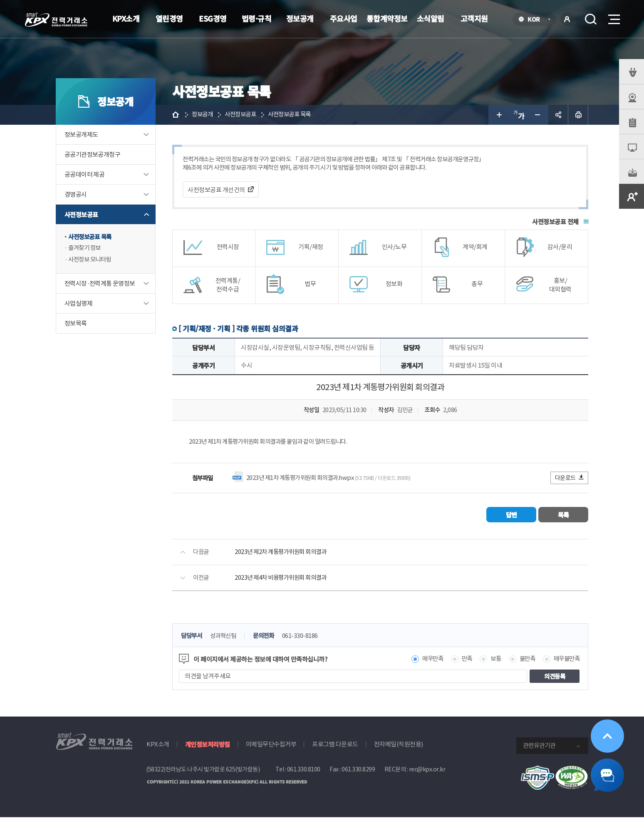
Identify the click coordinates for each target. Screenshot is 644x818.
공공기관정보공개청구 (92, 154)
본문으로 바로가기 (0, 0)
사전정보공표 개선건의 (216, 190)
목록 (563, 515)
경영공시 (76, 194)
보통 (492, 660)
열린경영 (169, 18)
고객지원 (474, 18)
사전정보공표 (81, 214)
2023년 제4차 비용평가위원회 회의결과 (283, 579)
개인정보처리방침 (208, 745)
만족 (462, 660)
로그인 (567, 19)
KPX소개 (126, 18)
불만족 (525, 660)
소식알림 (431, 18)
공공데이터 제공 (84, 174)
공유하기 (558, 115)
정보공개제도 (81, 135)
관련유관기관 (539, 747)
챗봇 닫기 (607, 775)
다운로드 (570, 478)
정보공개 (300, 18)
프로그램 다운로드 (335, 745)
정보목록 (76, 324)
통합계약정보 (387, 18)
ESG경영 (213, 18)
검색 (591, 19)
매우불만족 (566, 660)
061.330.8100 (304, 771)
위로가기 (607, 736)
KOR (536, 20)
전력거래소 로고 (56, 20)
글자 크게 (498, 115)
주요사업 (344, 18)
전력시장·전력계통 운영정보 (100, 284)
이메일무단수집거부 (271, 745)
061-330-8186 (305, 637)
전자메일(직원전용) (399, 745)
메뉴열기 (613, 17)
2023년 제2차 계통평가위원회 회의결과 (283, 553)
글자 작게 (538, 115)
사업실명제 (78, 304)
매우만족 (427, 660)
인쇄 (578, 115)
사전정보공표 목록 (92, 237)
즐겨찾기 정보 (86, 248)
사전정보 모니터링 (91, 260)
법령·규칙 (257, 18)
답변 (511, 515)
